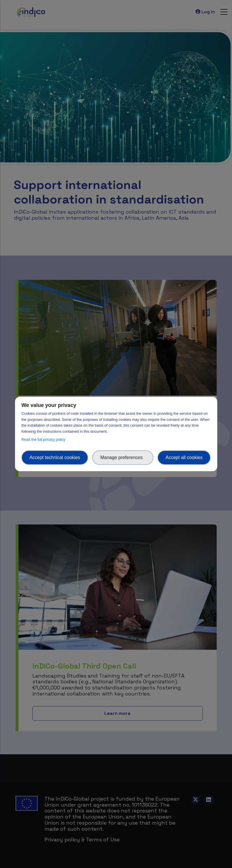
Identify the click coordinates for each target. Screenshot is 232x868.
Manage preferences (123, 457)
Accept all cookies (184, 457)
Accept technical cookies (55, 457)
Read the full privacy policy (44, 439)
